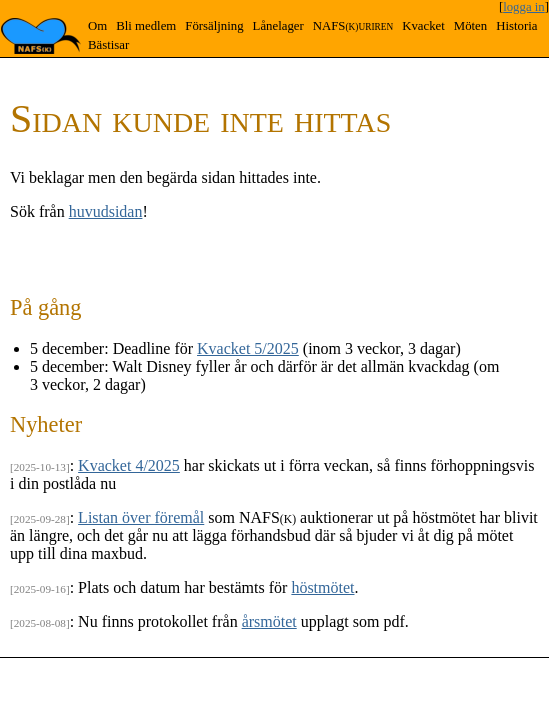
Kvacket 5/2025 (248, 348)
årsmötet (269, 621)
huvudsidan (106, 211)
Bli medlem (146, 26)
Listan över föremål (141, 517)
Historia (516, 26)
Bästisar (108, 45)
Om (97, 26)
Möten (470, 26)
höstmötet (322, 587)
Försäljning (214, 26)
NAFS (353, 26)
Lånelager (278, 26)
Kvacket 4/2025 (129, 465)
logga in (524, 7)
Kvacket (423, 26)
